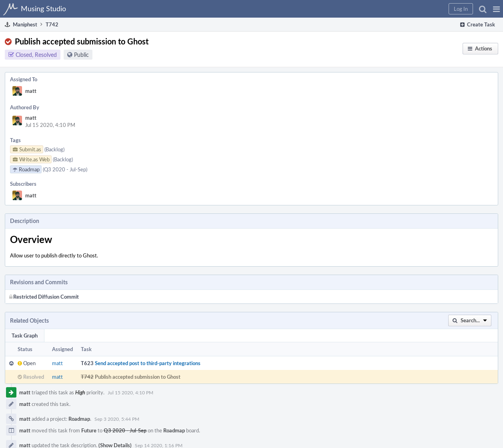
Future (89, 430)
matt (31, 91)
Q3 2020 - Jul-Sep (125, 430)
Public (81, 55)
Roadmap (79, 419)
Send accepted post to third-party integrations (148, 363)
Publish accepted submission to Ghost (138, 377)
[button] (496, 9)
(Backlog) (54, 149)
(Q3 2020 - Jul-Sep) (65, 169)
